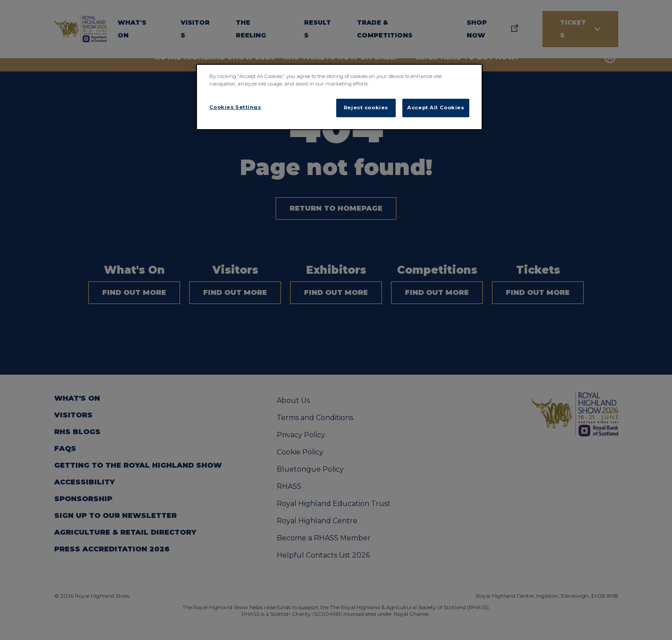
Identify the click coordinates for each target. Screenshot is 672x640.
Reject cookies (366, 108)
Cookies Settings (235, 107)
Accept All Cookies (436, 108)
